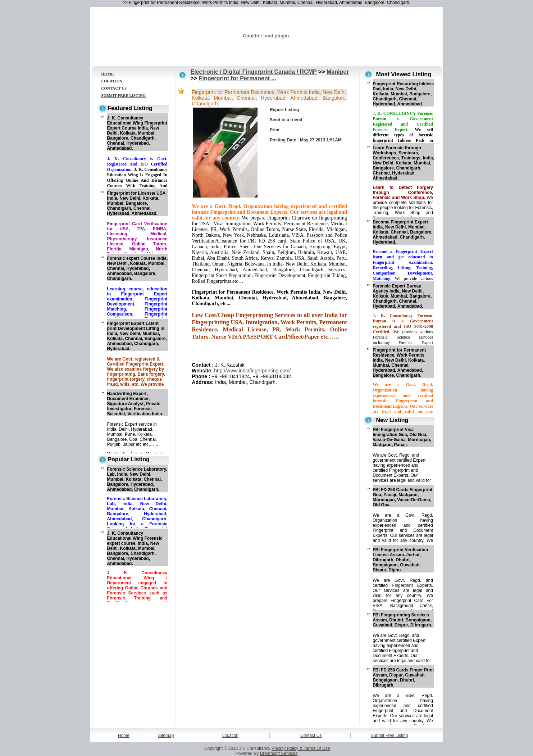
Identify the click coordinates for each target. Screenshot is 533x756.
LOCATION (112, 81)
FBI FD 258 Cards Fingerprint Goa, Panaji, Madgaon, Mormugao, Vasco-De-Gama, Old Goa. (402, 497)
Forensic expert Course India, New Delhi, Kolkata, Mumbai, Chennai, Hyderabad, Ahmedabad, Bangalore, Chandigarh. (138, 268)
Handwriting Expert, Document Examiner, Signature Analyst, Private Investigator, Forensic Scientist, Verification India (135, 404)
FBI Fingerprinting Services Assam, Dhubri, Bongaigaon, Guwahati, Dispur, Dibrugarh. (402, 620)
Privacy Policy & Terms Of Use (301, 748)
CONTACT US (114, 88)
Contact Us (311, 735)
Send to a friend (286, 120)
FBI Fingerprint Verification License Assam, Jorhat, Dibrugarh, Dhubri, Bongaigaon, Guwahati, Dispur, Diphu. (400, 560)
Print (275, 130)
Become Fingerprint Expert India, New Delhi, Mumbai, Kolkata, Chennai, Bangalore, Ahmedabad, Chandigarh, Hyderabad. (402, 232)
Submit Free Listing (389, 735)
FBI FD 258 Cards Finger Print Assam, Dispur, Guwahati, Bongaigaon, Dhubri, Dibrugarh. (403, 678)
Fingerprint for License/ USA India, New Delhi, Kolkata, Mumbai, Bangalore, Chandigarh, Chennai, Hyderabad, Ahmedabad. (136, 203)
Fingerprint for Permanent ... (238, 78)
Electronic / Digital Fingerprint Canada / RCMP (254, 72)
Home (124, 735)
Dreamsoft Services (279, 753)
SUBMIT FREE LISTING (123, 95)
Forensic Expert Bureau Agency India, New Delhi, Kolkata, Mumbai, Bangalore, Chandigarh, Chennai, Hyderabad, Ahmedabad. (402, 296)
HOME (107, 74)
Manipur (338, 72)
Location (230, 735)
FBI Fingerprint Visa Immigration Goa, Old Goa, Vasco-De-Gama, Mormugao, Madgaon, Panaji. (402, 437)
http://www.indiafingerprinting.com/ (252, 371)
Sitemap (166, 735)
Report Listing (284, 110)
